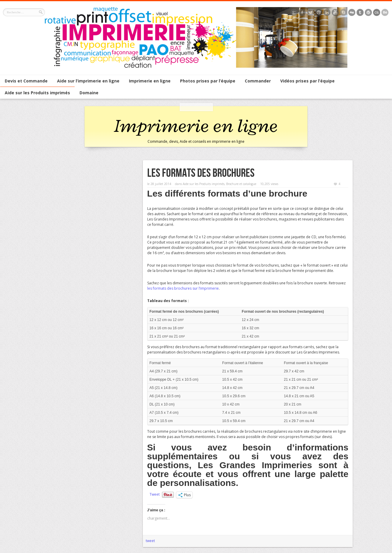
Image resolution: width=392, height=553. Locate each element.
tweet (150, 541)
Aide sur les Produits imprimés (37, 93)
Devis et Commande (26, 81)
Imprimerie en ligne (150, 81)
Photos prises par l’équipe (208, 81)
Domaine (89, 93)
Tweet (155, 494)
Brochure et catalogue (241, 184)
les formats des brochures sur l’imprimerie (183, 288)
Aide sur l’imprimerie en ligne (88, 81)
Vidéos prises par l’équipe (307, 81)
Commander (258, 81)
